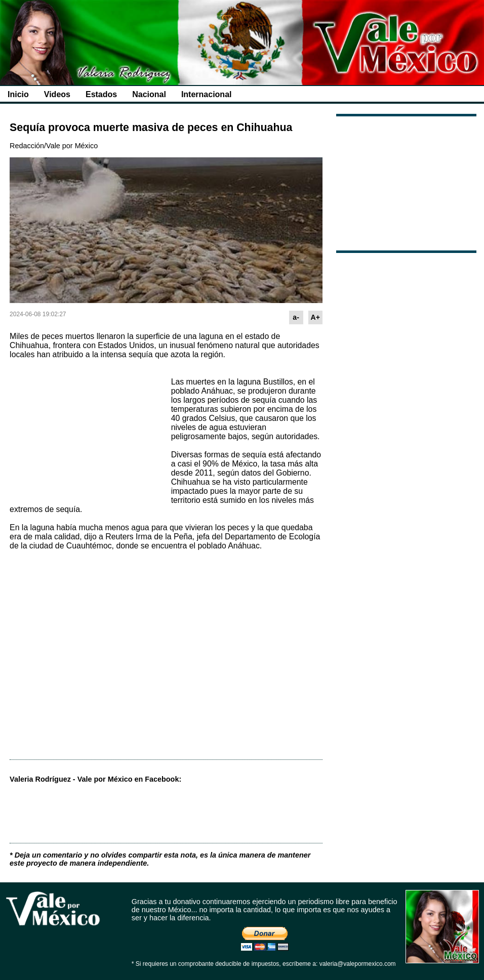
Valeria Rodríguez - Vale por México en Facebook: (95, 779)
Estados (101, 94)
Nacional (149, 94)
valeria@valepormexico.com (358, 964)
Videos (57, 94)
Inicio (18, 94)
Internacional (207, 94)
